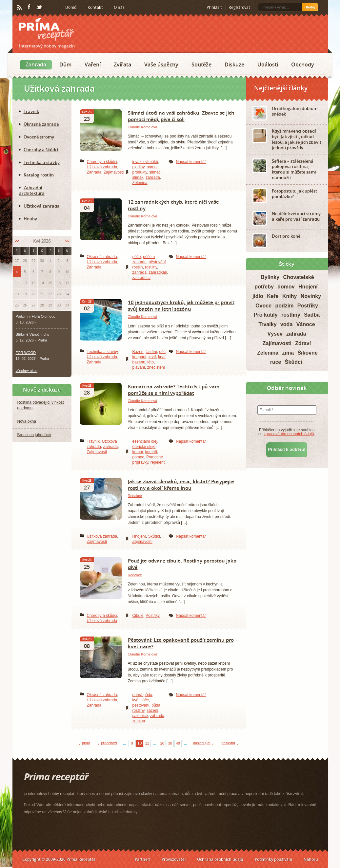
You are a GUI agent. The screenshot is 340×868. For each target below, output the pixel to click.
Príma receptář (47, 29)
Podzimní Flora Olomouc (36, 316)
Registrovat (239, 7)
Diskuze (234, 65)
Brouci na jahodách (34, 435)
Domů (71, 7)
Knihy (290, 296)
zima (288, 353)
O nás (119, 7)
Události (268, 65)
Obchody (303, 65)
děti (162, 352)
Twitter (40, 8)
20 (162, 743)
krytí (152, 357)
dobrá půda (142, 695)
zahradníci (141, 278)
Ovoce (263, 306)
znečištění (156, 367)
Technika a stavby (102, 352)
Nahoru (311, 859)
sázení (152, 711)
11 (147, 743)
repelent (158, 462)
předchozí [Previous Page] (109, 743)
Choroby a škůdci (102, 162)
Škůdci (154, 536)
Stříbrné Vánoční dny (33, 334)
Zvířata (122, 65)
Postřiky (153, 616)
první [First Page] (86, 743)
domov (286, 287)
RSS (20, 8)
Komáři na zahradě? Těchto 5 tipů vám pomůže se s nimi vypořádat (174, 390)
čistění (151, 352)
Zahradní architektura (32, 190)
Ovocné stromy (39, 137)
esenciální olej (145, 441)
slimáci (155, 172)
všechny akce (27, 371)
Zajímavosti (114, 172)
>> (67, 241)
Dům (65, 65)
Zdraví (303, 343)
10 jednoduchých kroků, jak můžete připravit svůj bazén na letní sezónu (181, 305)
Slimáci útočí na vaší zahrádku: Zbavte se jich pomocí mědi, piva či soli (181, 116)
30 (170, 743)
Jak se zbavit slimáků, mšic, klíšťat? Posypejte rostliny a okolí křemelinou (181, 485)
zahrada (153, 177)
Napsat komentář (191, 162)
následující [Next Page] (202, 743)
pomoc (152, 167)
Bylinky (270, 277)
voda (286, 324)
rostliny (151, 267)
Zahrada (36, 65)
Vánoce (306, 324)
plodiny (139, 167)
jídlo (258, 296)
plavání (139, 367)
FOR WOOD (26, 353)
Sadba (312, 315)
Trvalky (267, 324)
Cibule (138, 616)
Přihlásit (214, 7)
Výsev (275, 334)
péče (137, 257)
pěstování (141, 705)
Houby (30, 219)
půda (156, 705)
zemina (139, 721)
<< (17, 241)
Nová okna (27, 421)
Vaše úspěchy (161, 65)
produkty (140, 172)
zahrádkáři (158, 272)
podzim (284, 306)
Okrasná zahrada (102, 257)
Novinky (311, 296)
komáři (151, 452)
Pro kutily (266, 315)
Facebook (30, 7)
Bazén (138, 352)
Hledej (310, 7)
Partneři (142, 859)
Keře (273, 296)
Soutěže (201, 65)
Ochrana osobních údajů (220, 859)
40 (178, 743)
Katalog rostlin (39, 175)
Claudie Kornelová (143, 127)
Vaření (93, 65)
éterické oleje (144, 447)
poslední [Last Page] (228, 743)
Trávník (93, 441)
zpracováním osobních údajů (289, 434)
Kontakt (95, 7)
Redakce (135, 496)
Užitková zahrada (102, 167)
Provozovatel (174, 859)
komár (138, 452)
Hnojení (139, 536)
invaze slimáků (145, 162)
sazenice (140, 716)
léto (151, 362)
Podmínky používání (273, 859)
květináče (141, 700)
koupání (140, 357)
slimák (138, 177)
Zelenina (140, 183)
